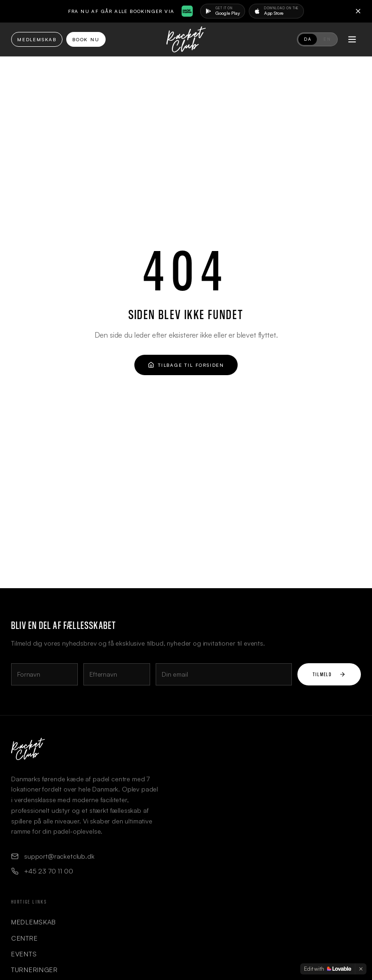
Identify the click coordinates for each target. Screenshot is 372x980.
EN (327, 39)
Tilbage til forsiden (186, 365)
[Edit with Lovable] (328, 969)
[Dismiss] (361, 969)
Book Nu (86, 39)
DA (308, 39)
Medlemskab (37, 39)
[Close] (358, 11)
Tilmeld (329, 674)
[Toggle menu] (352, 39)
